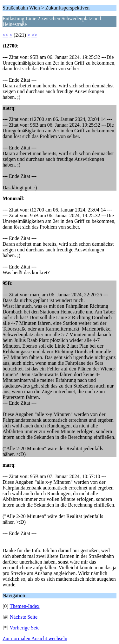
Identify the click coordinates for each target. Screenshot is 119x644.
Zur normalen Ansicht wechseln (35, 638)
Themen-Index (24, 606)
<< (5, 35)
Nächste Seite (24, 617)
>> (34, 35)
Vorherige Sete (24, 628)
